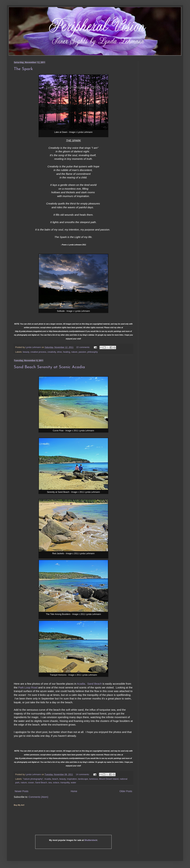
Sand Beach (94, 684)
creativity (52, 352)
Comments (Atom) (39, 797)
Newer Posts (22, 791)
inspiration (72, 779)
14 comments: (83, 774)
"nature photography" (33, 779)
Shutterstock (91, 840)
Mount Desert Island (109, 779)
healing (67, 352)
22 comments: (84, 347)
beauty (26, 352)
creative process (38, 352)
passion (82, 352)
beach (55, 779)
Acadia (81, 684)
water (73, 783)
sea (50, 783)
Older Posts (126, 791)
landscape (83, 779)
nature (74, 352)
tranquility (65, 783)
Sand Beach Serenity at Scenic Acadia (49, 367)
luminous (93, 779)
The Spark (23, 69)
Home (74, 791)
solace (56, 783)
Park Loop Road (28, 687)
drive (59, 352)
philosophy (93, 352)
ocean (31, 783)
